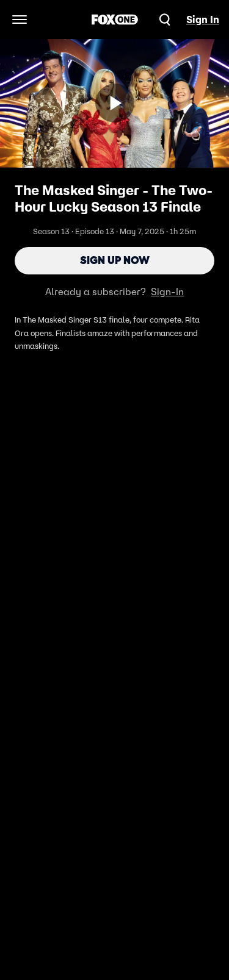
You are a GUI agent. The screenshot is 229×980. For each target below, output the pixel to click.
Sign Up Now (115, 260)
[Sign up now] (115, 103)
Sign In (203, 20)
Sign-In (167, 291)
